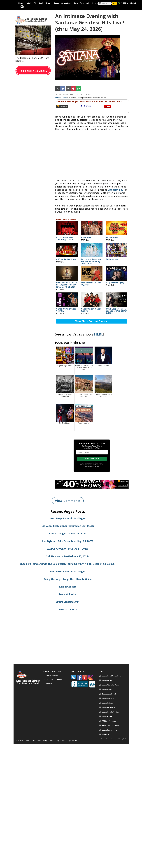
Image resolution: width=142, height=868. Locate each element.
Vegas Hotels (107, 686)
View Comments (68, 506)
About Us (106, 740)
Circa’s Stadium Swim (68, 608)
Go (114, 3)
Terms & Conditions (108, 746)
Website (49, 689)
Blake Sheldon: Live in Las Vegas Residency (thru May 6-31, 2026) (66, 291)
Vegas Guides (107, 709)
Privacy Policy (122, 746)
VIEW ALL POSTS (68, 615)
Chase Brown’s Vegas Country (66, 316)
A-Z (88, 3)
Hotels (29, 3)
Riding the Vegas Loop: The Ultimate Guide (68, 585)
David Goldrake (68, 600)
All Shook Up (112, 243)
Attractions (66, 3)
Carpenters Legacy (115, 289)
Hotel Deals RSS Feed (110, 731)
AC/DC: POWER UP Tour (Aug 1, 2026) (65, 244)
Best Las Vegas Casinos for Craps (68, 539)
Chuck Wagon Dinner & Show (91, 316)
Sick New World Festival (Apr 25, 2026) (68, 562)
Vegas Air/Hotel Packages (112, 691)
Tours (56, 3)
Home (21, 3)
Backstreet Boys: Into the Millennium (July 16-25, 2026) (91, 267)
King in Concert (68, 592)
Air (35, 3)
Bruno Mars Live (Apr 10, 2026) (91, 290)
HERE (99, 340)
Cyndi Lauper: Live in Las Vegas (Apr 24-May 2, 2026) (117, 317)
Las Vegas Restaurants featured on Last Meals (68, 532)
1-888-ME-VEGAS (128, 3)
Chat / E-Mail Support (54, 685)
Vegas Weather (108, 704)
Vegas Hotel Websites (111, 718)
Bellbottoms (112, 265)
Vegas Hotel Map (109, 713)
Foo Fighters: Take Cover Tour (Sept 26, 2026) (68, 547)
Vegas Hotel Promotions (112, 682)
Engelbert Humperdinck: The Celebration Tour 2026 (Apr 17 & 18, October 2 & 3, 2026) (68, 570)
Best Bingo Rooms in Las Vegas (68, 524)
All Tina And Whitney (66, 265)
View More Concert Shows (92, 327)
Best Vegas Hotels (109, 700)
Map (94, 3)
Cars (76, 3)
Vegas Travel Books (110, 736)
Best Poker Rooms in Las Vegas (68, 577)
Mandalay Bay (115, 196)
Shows (49, 3)
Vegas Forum (107, 722)
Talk (82, 3)
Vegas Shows (107, 695)
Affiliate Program (109, 727)
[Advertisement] (71, 649)
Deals (41, 3)
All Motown (87, 243)
